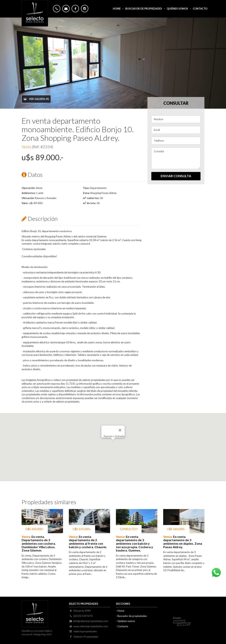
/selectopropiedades (85, 631)
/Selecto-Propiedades (86, 637)
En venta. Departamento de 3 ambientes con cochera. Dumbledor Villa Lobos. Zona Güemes (39, 543)
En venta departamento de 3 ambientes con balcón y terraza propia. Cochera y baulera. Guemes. (134, 543)
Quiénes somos (177, 9)
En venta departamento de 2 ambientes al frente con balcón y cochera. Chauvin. (88, 542)
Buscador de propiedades (132, 616)
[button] (113, 444)
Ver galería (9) (36, 99)
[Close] (120, 430)
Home (117, 9)
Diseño (182, 621)
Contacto (200, 9)
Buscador (144, 9)
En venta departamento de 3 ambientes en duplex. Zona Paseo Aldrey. (183, 542)
